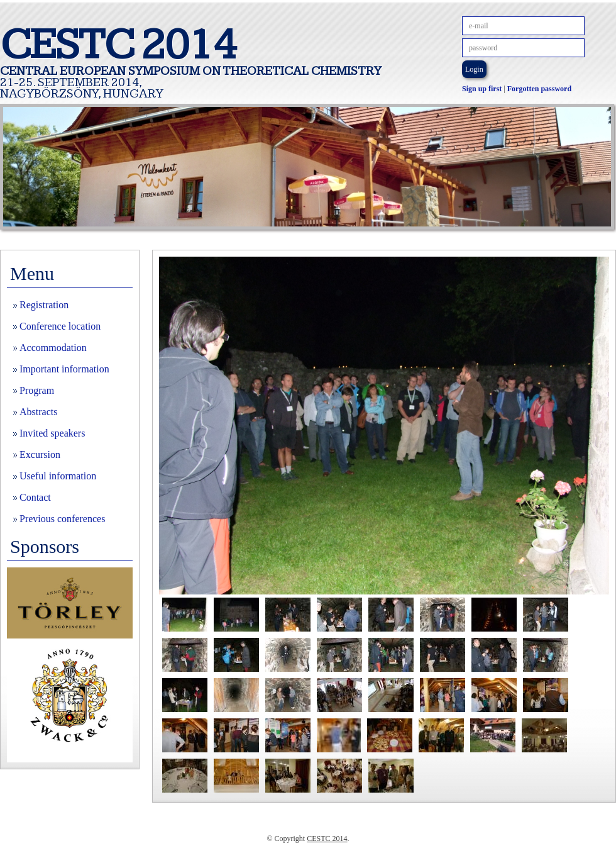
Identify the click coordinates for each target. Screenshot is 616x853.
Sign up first (482, 89)
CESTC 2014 (327, 839)
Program (37, 390)
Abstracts (38, 412)
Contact (35, 497)
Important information (64, 369)
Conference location (60, 326)
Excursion (40, 454)
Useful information (58, 476)
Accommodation (53, 348)
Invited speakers (52, 433)
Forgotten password (539, 89)
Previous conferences (62, 519)
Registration (44, 305)
